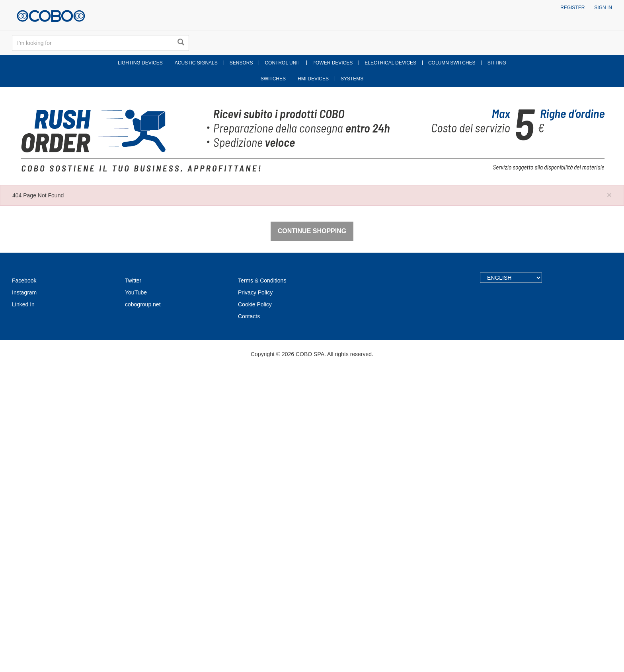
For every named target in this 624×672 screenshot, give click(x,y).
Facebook (24, 584)
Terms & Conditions (262, 584)
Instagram (24, 596)
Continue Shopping (312, 535)
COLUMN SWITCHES (452, 63)
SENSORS (241, 63)
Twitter (133, 584)
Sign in (603, 8)
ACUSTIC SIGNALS (196, 63)
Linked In (23, 608)
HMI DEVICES (313, 79)
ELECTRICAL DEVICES (390, 63)
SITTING (497, 63)
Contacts (249, 620)
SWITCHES (273, 79)
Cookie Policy (255, 608)
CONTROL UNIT (283, 63)
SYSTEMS (352, 79)
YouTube (136, 596)
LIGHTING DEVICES (140, 63)
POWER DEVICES (332, 63)
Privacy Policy (255, 596)
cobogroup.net (143, 608)
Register (572, 8)
